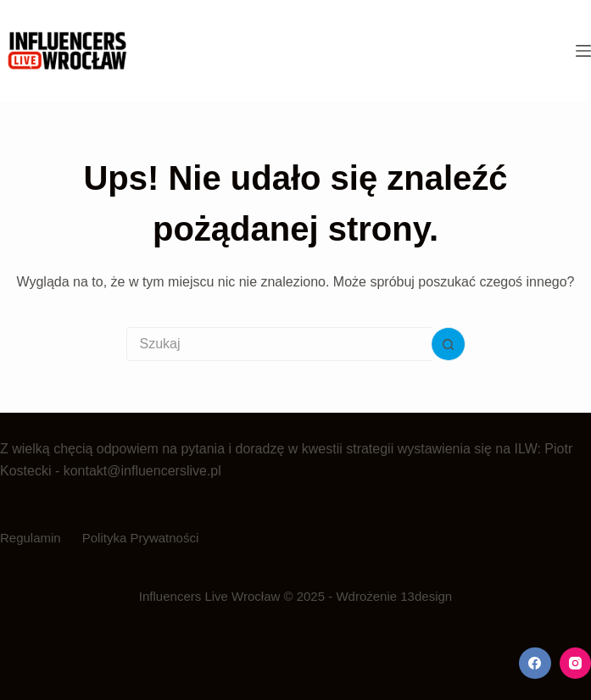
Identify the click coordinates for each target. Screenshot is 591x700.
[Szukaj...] (279, 344)
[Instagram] (576, 664)
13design (426, 596)
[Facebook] (535, 664)
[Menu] (583, 51)
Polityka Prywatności (141, 538)
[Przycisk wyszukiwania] (449, 344)
